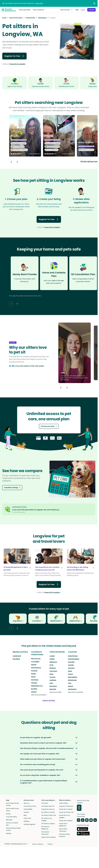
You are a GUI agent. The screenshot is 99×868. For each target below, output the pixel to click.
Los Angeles (35, 662)
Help (74, 10)
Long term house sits (66, 806)
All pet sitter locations (49, 837)
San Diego (35, 680)
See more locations (39, 695)
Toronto (52, 677)
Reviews (9, 833)
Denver (34, 674)
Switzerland (72, 689)
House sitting (63, 803)
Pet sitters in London (48, 812)
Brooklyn (34, 689)
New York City (36, 659)
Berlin (52, 674)
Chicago (34, 683)
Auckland (53, 680)
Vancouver (53, 671)
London (52, 656)
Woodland (16, 659)
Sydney (52, 659)
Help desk (9, 820)
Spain (70, 671)
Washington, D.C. (37, 686)
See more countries (76, 692)
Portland (34, 671)
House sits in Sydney (66, 821)
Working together (29, 824)
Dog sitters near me (48, 809)
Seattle (34, 665)
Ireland (70, 686)
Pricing (8, 814)
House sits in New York (66, 812)
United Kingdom (74, 659)
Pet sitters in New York (49, 815)
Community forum (30, 806)
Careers (26, 812)
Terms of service (38, 844)
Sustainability (28, 809)
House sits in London (66, 809)
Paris (51, 683)
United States (73, 656)
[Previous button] (61, 388)
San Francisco (36, 668)
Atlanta (34, 692)
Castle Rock (17, 656)
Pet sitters (45, 803)
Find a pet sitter (25, 10)
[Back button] (11, 162)
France (70, 674)
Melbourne (53, 662)
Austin (33, 677)
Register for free (14, 56)
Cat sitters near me (48, 806)
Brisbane (53, 668)
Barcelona (53, 686)
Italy (70, 683)
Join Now (90, 10)
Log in (80, 10)
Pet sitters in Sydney (48, 824)
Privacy (50, 844)
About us (27, 803)
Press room (27, 818)
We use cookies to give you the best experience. (23, 3)
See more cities (56, 692)
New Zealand (73, 677)
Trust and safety (11, 817)
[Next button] (17, 162)
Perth (51, 665)
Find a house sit (38, 10)
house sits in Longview (17, 64)
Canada (71, 665)
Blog (25, 815)
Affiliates (27, 821)
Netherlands (72, 680)
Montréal (53, 689)
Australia (71, 662)
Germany (71, 668)
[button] (75, 353)
